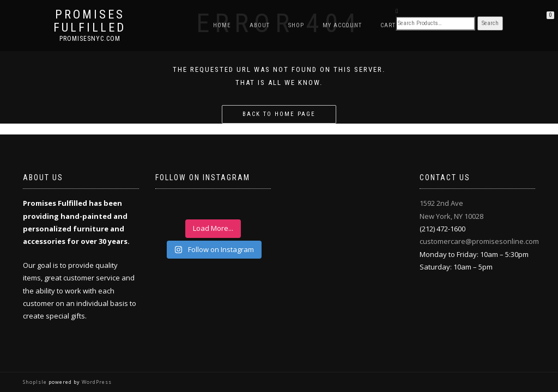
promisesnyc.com (90, 39)
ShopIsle (36, 382)
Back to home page (279, 114)
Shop (296, 25)
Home (222, 25)
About (260, 25)
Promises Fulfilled (90, 21)
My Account (342, 25)
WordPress (96, 382)
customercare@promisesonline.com (479, 241)
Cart (388, 25)
